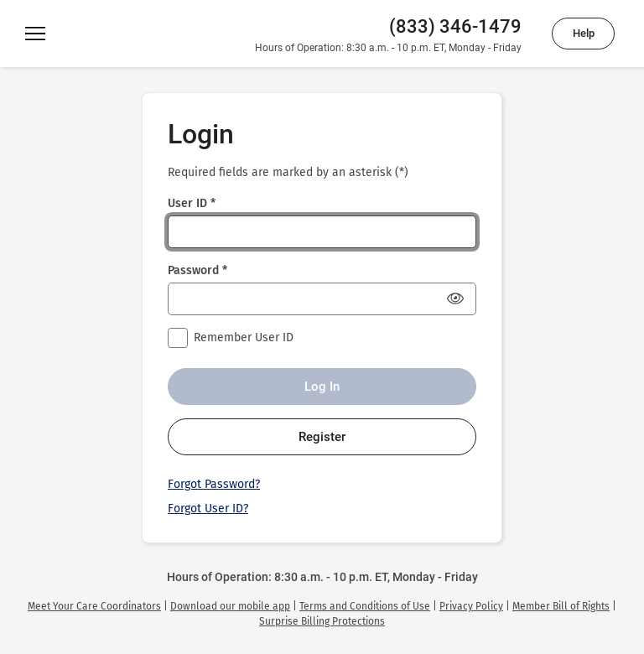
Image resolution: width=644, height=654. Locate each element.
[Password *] (322, 299)
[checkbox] (178, 338)
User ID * (192, 203)
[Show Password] (455, 298)
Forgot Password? (214, 484)
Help (584, 33)
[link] (94, 606)
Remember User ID (244, 337)
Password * (197, 270)
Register (322, 437)
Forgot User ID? (208, 509)
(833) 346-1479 (455, 26)
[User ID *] (322, 232)
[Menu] (35, 34)
